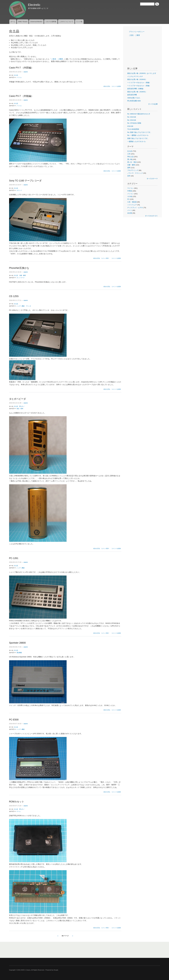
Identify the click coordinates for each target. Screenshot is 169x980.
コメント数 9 (105, 548)
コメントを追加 (116, 86)
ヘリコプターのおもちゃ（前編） (139, 86)
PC (128, 199)
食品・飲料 (20, 409)
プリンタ (28, 306)
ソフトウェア (132, 205)
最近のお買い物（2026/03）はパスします (142, 73)
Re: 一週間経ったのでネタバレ (138, 135)
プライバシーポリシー (137, 32)
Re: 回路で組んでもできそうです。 (140, 132)
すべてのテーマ (152, 179)
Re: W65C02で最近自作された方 (139, 114)
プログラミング (133, 170)
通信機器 (19, 653)
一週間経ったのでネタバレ (137, 142)
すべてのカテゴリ (151, 216)
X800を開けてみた (134, 98)
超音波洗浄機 (132, 95)
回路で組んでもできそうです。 (138, 138)
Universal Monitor (36, 22)
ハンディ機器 (21, 306)
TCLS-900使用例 (133, 129)
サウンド (19, 190)
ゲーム (19, 811)
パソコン (19, 77)
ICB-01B (130, 126)
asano (26, 72)
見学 (129, 176)
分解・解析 (23, 275)
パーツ (130, 210)
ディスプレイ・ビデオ (135, 208)
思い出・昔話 (132, 162)
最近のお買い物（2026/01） (137, 92)
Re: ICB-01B (132, 117)
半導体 (130, 191)
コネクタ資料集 (51, 22)
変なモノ (22, 406)
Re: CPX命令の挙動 (134, 123)
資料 (129, 168)
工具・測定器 (132, 202)
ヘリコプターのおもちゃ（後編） (139, 83)
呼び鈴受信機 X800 (134, 101)
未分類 (130, 213)
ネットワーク (21, 278)
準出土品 (130, 157)
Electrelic (34, 5)
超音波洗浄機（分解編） (136, 89)
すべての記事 (153, 104)
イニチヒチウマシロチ (135, 76)
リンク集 (79, 22)
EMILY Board (23, 22)
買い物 (130, 159)
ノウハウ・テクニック (135, 173)
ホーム (13, 22)
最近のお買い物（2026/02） (137, 79)
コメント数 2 (105, 258)
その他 (130, 196)
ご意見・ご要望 (57, 59)
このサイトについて (66, 22)
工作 (129, 154)
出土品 (16, 75)
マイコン (130, 188)
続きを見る (107, 86)
